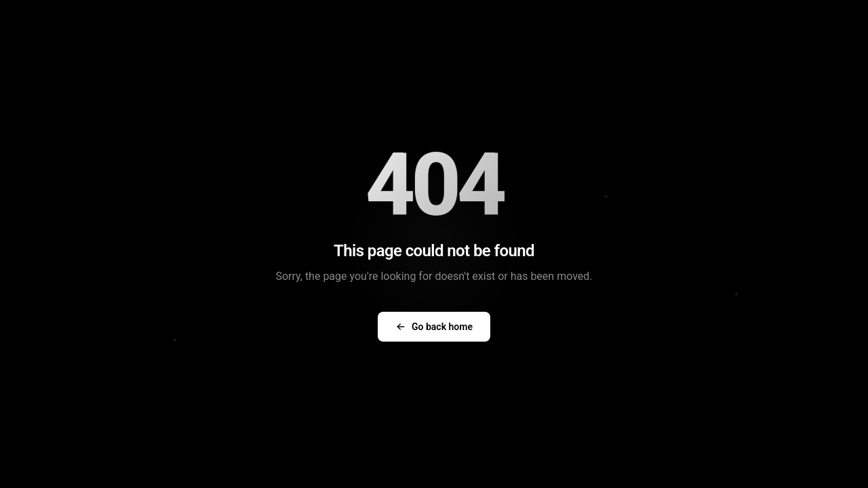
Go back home (434, 327)
